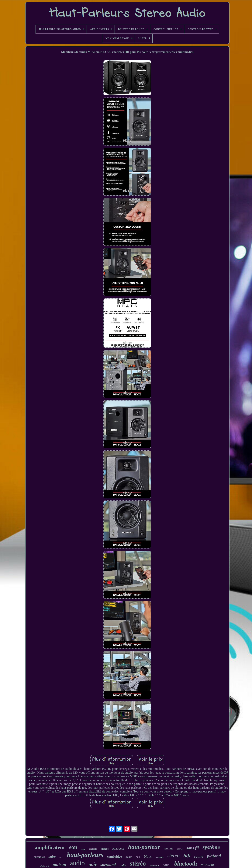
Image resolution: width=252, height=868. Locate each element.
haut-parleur (144, 847)
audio (78, 863)
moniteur (208, 865)
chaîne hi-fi (45, 866)
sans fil (193, 848)
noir (93, 864)
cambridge (114, 857)
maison (60, 864)
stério (180, 849)
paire (52, 856)
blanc (148, 856)
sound (199, 856)
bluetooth (186, 864)
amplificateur (50, 847)
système (211, 847)
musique (160, 857)
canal (167, 865)
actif (83, 849)
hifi (187, 856)
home (129, 857)
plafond (214, 856)
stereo (173, 856)
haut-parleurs (85, 855)
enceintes (39, 857)
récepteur (154, 865)
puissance (118, 849)
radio (123, 865)
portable (93, 849)
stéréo (138, 863)
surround (108, 865)
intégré (105, 849)
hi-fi (61, 857)
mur (138, 857)
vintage (168, 848)
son (73, 847)
